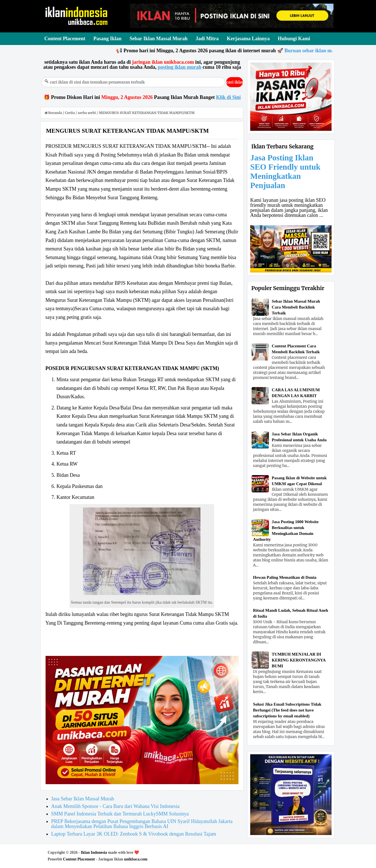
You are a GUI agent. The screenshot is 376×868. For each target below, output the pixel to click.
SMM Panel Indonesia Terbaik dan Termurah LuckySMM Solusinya (120, 814)
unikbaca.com (136, 859)
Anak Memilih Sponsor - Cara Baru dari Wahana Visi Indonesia (115, 806)
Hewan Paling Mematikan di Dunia (285, 577)
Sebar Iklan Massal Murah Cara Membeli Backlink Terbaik (296, 307)
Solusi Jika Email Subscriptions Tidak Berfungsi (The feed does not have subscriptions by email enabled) (287, 710)
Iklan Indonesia (94, 852)
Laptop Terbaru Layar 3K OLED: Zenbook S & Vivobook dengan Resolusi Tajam (134, 834)
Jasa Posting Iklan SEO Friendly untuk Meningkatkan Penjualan (285, 171)
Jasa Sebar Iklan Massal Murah (83, 799)
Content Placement (79, 859)
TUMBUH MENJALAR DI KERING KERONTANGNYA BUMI (299, 660)
